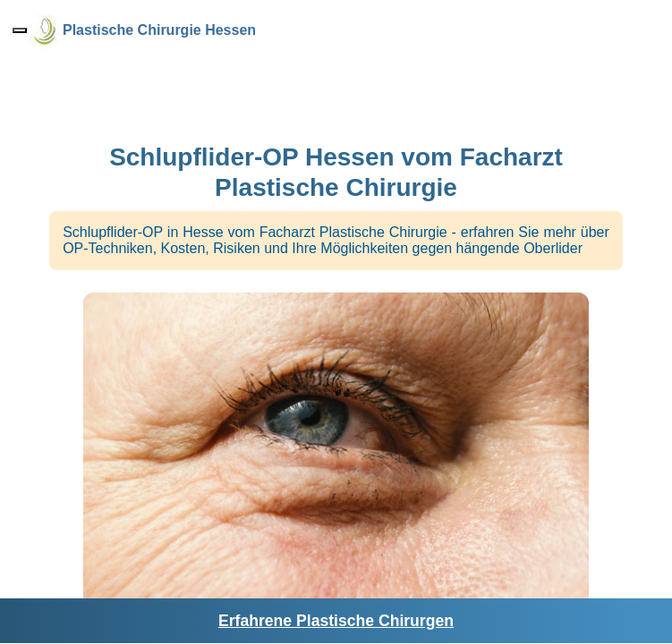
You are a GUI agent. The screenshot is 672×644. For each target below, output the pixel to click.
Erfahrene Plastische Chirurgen (336, 621)
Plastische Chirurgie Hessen (159, 30)
